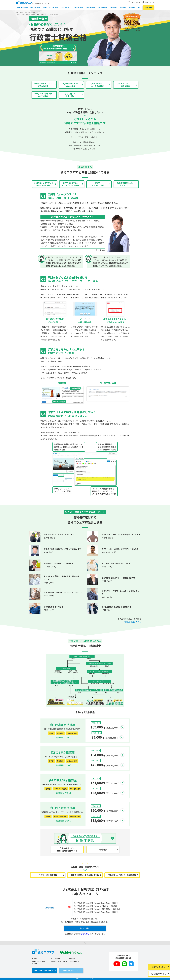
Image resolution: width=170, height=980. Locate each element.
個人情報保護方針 (75, 961)
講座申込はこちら (159, 967)
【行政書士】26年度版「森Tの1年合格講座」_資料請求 (96, 906)
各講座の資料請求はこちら (71, 971)
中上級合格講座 (77, 7)
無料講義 (132, 7)
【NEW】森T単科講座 (50, 7)
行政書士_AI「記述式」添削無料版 (122, 875)
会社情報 (35, 964)
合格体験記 (113, 7)
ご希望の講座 (49, 908)
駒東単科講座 (102, 7)
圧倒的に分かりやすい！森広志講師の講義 (43, 184)
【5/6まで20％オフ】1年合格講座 (70, 85)
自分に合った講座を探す (70, 95)
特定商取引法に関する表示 (59, 961)
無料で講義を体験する (67, 849)
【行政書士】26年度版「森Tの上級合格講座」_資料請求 (96, 912)
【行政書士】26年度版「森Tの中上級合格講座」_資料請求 (97, 909)
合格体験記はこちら (131, 622)
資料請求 (123, 7)
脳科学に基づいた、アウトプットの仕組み (71, 184)
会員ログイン (149, 2)
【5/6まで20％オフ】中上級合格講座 (97, 85)
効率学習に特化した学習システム (125, 184)
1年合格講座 (65, 7)
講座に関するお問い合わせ (44, 971)
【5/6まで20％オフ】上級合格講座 (125, 85)
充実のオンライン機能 (98, 184)
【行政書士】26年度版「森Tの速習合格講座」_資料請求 (96, 903)
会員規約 (35, 959)
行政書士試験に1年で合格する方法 (85, 875)
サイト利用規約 (55, 959)
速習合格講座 (35, 7)
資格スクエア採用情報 (39, 961)
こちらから (85, 934)
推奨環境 (72, 959)
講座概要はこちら (63, 738)
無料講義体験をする (158, 974)
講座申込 (148, 7)
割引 (140, 7)
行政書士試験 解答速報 (48, 875)
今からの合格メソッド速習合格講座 (43, 85)
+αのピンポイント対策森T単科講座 (43, 95)
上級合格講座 (90, 7)
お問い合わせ (135, 2)
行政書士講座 (22, 7)
